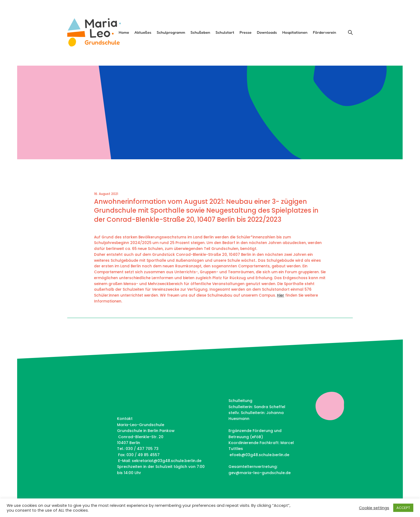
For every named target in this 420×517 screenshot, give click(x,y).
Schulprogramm (171, 32)
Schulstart (225, 32)
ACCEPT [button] (403, 508)
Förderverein (325, 32)
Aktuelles (143, 32)
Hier (281, 295)
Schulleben (200, 32)
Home (124, 32)
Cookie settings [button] (374, 508)
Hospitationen (295, 32)
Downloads (267, 32)
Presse (245, 32)
